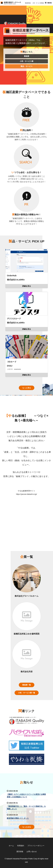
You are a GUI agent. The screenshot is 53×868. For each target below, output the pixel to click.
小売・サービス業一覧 (27, 693)
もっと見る (27, 388)
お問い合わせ (32, 852)
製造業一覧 (27, 685)
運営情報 (20, 852)
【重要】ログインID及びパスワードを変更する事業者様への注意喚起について (26, 796)
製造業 (27, 56)
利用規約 (21, 846)
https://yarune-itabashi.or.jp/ (26, 494)
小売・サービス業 (27, 61)
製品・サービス (27, 66)
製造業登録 (28, 3)
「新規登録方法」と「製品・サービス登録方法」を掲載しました (26, 808)
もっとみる (27, 827)
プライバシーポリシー (36, 846)
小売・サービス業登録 (38, 3)
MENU (50, 3)
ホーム (11, 846)
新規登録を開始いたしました (18, 818)
